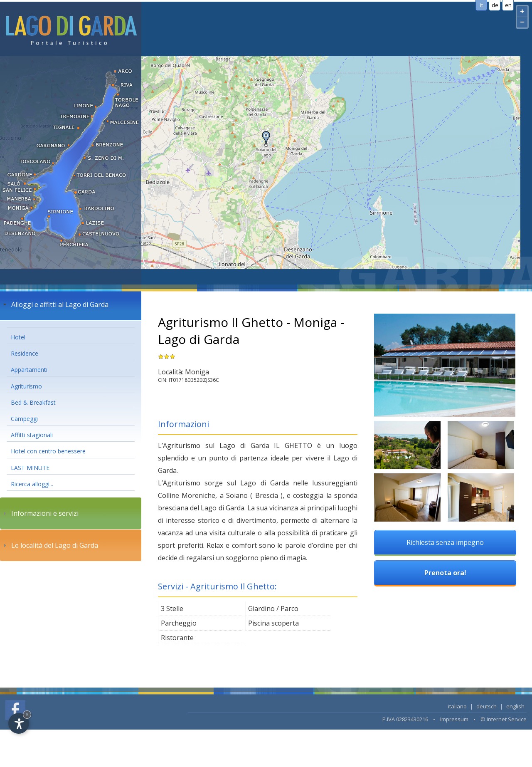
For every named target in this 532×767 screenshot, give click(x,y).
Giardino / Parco (273, 609)
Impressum (454, 719)
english (515, 706)
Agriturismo (26, 386)
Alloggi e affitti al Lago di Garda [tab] (55, 304)
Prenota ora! (445, 573)
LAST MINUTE (30, 468)
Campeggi (24, 419)
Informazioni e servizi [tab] (40, 513)
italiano (457, 706)
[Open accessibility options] (19, 723)
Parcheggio (179, 623)
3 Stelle (172, 609)
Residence (25, 353)
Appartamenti (29, 370)
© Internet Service (504, 719)
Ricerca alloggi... (32, 484)
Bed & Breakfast (33, 402)
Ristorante (177, 638)
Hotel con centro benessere (48, 451)
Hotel (18, 337)
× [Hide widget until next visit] (27, 714)
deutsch (486, 706)
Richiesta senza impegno (445, 542)
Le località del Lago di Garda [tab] (50, 545)
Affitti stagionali (32, 435)
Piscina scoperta (273, 623)
